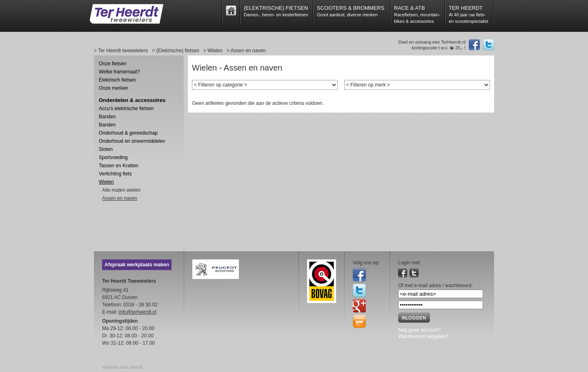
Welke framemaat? (119, 72)
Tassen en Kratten (119, 166)
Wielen (106, 182)
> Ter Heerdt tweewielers (121, 51)
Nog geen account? (419, 330)
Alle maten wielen (121, 190)
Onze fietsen (112, 64)
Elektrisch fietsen (117, 80)
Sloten (106, 149)
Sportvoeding (113, 157)
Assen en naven (120, 198)
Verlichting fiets (115, 174)
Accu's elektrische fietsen (126, 108)
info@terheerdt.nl (138, 312)
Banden (107, 117)
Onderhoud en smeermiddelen (132, 141)
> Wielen (213, 51)
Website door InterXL (123, 367)
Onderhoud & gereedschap (128, 133)
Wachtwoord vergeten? (423, 337)
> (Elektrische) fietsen (176, 51)
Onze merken (114, 88)
